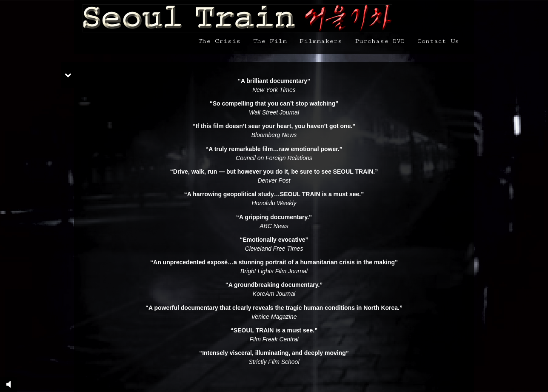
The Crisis (219, 41)
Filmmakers (321, 41)
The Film (270, 41)
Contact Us (438, 41)
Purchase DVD (380, 41)
